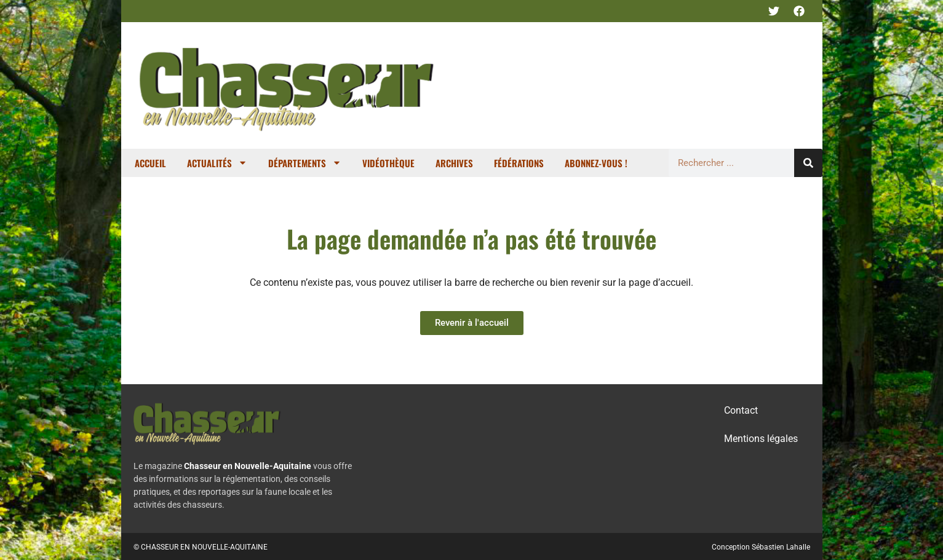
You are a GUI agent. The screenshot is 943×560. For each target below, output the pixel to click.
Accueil (150, 163)
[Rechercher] (808, 163)
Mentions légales (761, 439)
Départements (305, 163)
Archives (454, 163)
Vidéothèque (388, 163)
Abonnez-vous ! (596, 163)
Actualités (217, 163)
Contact (741, 410)
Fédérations (519, 163)
